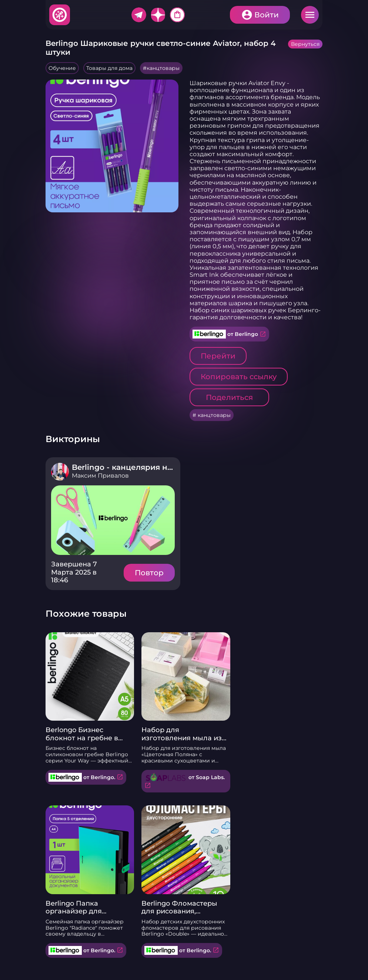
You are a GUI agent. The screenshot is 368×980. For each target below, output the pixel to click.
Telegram (139, 15)
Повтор (149, 573)
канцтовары (163, 68)
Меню (310, 15)
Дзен (158, 15)
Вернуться (305, 44)
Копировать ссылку (239, 377)
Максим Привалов (100, 476)
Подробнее (113, 520)
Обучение (62, 68)
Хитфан (60, 15)
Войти (267, 15)
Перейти (218, 356)
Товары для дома (109, 68)
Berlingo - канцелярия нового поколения (154, 467)
